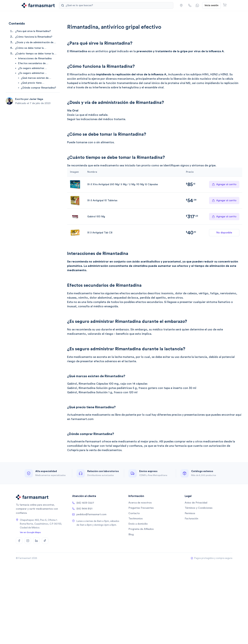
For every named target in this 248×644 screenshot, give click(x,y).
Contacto (134, 513)
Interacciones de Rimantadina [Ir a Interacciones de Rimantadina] (35, 59)
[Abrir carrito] (225, 5)
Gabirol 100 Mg (96, 217)
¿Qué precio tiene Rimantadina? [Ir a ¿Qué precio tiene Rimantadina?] (31, 83)
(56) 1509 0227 (83, 503)
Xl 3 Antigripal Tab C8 (100, 233)
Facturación (191, 519)
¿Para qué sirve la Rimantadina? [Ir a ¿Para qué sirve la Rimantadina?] (33, 31)
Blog (131, 535)
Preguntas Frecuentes (141, 508)
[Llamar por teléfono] (190, 5)
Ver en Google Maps (30, 532)
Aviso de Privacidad (196, 503)
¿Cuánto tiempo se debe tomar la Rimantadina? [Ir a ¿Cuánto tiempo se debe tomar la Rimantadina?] (34, 54)
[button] (181, 5)
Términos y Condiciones (199, 508)
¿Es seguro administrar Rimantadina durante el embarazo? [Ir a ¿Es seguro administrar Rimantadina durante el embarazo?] (38, 69)
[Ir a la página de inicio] (38, 5)
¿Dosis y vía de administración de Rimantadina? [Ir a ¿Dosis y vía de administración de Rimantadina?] (34, 43)
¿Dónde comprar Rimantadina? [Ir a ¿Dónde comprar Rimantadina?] (39, 88)
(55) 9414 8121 (82, 509)
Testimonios (136, 519)
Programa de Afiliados (141, 529)
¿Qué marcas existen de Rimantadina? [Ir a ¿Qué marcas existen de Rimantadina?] (35, 78)
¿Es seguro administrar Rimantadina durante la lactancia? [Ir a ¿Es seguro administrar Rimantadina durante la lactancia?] (37, 73)
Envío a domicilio (138, 524)
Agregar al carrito (224, 184)
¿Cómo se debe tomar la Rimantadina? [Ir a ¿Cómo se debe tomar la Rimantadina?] (29, 48)
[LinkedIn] (36, 541)
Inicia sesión (211, 5)
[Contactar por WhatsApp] (197, 5)
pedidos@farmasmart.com (89, 514)
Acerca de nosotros (140, 503)
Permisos (190, 513)
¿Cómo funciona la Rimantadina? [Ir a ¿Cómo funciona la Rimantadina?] (34, 37)
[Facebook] (19, 541)
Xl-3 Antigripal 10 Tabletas (102, 201)
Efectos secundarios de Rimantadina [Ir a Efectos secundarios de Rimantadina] (32, 64)
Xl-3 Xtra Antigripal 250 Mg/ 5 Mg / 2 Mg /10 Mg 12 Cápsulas (123, 184)
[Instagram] (28, 541)
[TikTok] (45, 541)
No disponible (224, 233)
